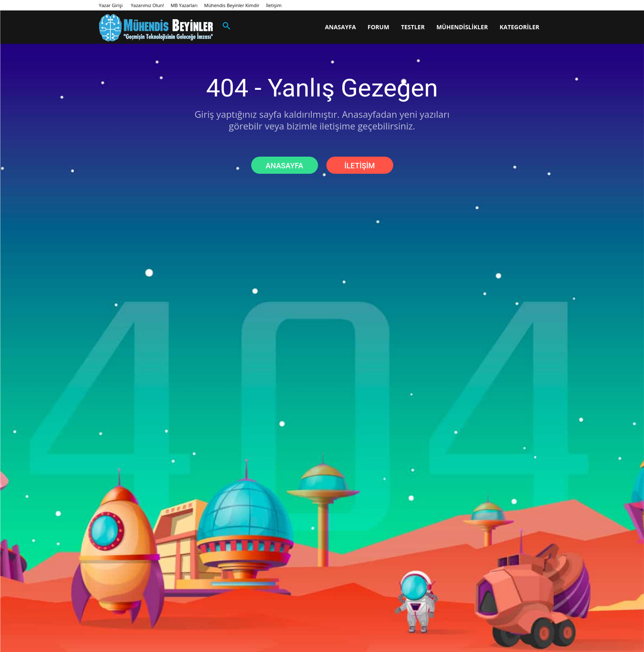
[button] (227, 26)
